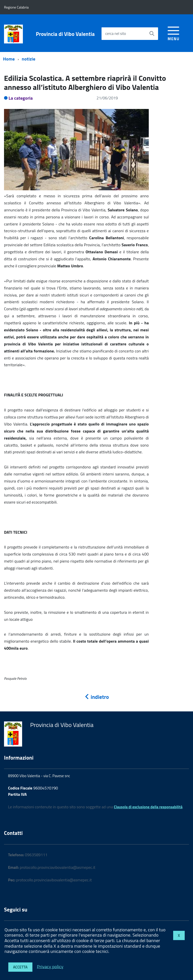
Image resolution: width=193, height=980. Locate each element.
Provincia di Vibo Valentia (65, 34)
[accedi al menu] (174, 33)
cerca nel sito (116, 34)
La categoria (21, 98)
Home (9, 59)
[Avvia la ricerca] (152, 34)
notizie (29, 59)
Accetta (20, 967)
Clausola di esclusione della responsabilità (148, 807)
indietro (96, 697)
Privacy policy (50, 966)
